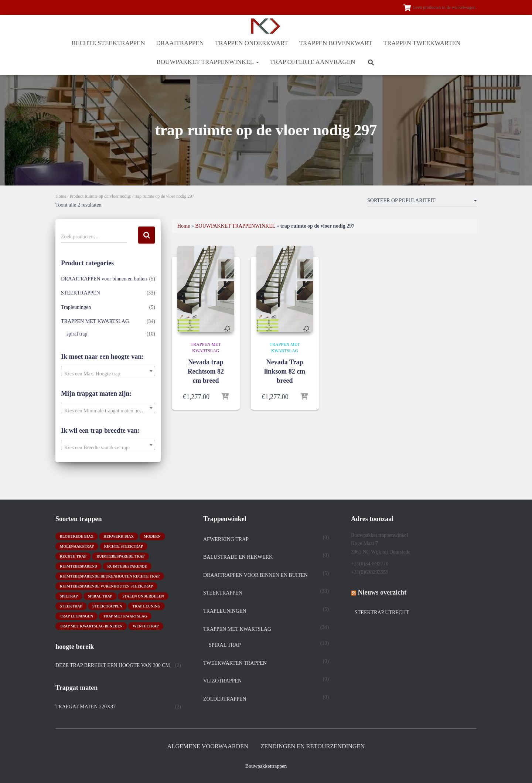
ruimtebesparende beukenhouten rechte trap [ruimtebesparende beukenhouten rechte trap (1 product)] (110, 576)
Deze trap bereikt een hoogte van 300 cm (113, 665)
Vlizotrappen (222, 680)
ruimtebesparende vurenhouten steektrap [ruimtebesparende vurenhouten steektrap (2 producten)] (106, 585)
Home (61, 196)
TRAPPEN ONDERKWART (252, 43)
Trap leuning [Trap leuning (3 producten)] (146, 605)
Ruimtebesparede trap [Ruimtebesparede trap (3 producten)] (120, 556)
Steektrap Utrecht (382, 612)
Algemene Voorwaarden (205, 746)
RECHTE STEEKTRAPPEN (108, 43)
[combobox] (108, 371)
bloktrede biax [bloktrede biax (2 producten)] (77, 536)
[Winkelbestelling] (422, 202)
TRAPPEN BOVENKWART (336, 43)
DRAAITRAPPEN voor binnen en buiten (104, 279)
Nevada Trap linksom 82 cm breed (285, 371)
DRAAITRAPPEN (180, 43)
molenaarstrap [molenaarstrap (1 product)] (77, 546)
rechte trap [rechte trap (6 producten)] (73, 556)
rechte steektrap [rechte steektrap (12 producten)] (124, 546)
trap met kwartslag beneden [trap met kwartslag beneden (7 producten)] (91, 625)
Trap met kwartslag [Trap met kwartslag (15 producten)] (125, 615)
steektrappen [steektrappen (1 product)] (107, 605)
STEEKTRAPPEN (81, 293)
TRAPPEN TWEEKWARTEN (422, 43)
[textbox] (108, 374)
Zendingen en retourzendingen (315, 746)
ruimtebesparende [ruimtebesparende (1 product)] (127, 566)
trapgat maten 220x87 (86, 706)
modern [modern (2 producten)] (152, 536)
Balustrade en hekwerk (238, 557)
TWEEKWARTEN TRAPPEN (235, 662)
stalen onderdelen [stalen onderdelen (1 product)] (143, 595)
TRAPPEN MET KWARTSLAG (95, 321)
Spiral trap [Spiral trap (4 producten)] (100, 595)
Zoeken (146, 235)
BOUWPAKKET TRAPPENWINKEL (207, 62)
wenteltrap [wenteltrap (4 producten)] (146, 625)
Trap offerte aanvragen (313, 62)
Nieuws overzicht (382, 592)
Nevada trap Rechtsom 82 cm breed (206, 371)
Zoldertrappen (225, 699)
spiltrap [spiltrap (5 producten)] (69, 595)
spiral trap (77, 334)
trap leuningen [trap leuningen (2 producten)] (76, 615)
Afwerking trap (226, 539)
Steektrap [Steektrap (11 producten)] (71, 605)
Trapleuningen (76, 307)
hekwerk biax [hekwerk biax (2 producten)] (118, 536)
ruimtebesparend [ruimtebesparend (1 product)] (79, 566)
